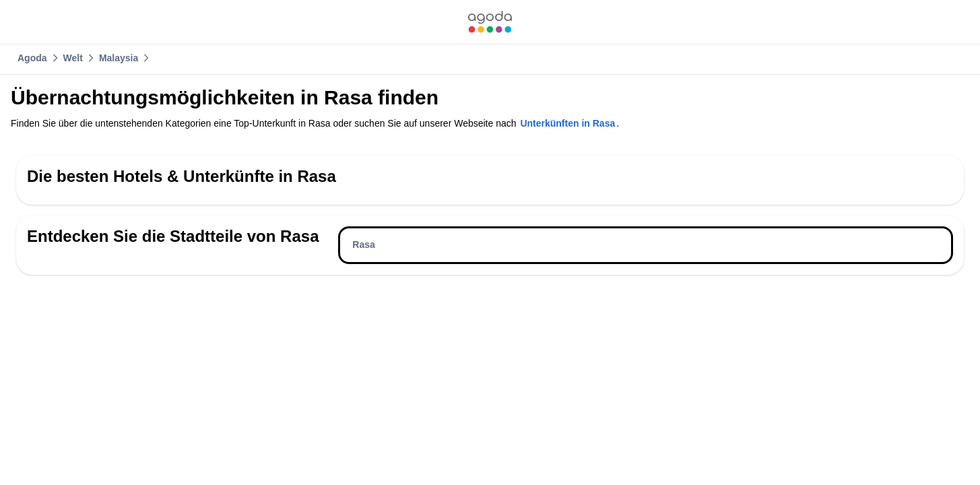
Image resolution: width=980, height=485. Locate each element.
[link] (490, 22)
